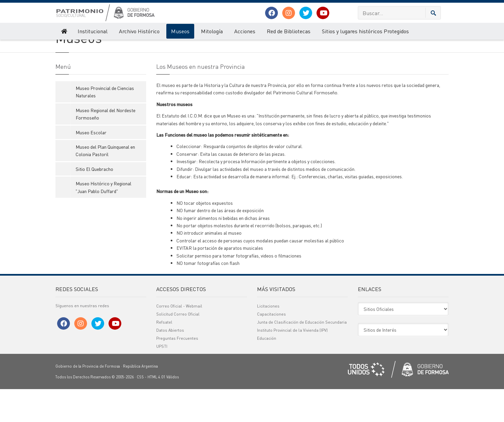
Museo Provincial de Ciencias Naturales (105, 125)
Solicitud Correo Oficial (178, 347)
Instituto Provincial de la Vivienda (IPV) (292, 363)
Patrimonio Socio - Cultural (79, 46)
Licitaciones (268, 339)
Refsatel (164, 355)
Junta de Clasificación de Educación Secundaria (302, 355)
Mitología (212, 31)
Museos (180, 31)
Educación (267, 371)
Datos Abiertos (170, 363)
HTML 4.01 (156, 410)
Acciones (245, 31)
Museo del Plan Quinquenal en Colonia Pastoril (105, 183)
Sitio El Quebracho (94, 202)
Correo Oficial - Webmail (179, 339)
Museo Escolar (91, 165)
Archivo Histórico (139, 31)
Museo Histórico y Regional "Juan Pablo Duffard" (103, 220)
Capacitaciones (271, 347)
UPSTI (162, 379)
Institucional (93, 31)
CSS (140, 410)
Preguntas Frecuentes (177, 371)
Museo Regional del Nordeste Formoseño (106, 147)
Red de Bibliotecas (289, 31)
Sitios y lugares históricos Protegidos (365, 31)
